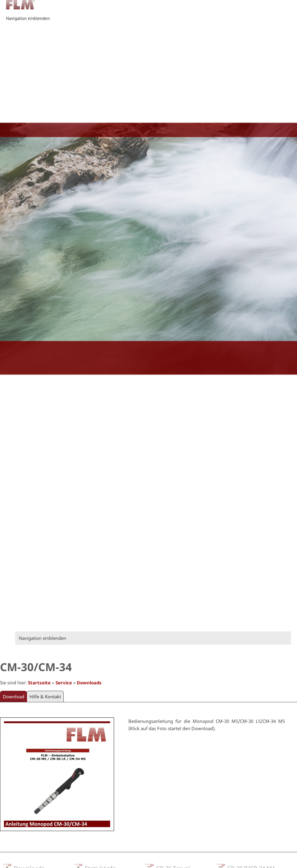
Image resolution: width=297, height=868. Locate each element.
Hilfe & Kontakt (45, 697)
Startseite (39, 683)
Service (64, 683)
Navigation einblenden (28, 18)
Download (13, 697)
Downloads (89, 683)
